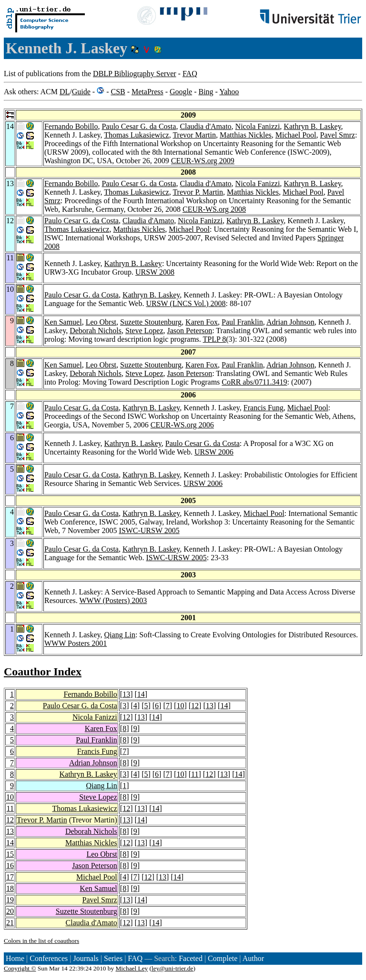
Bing (206, 92)
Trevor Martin (194, 135)
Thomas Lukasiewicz (136, 135)
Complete (223, 958)
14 (141, 694)
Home (15, 958)
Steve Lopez (144, 331)
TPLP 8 (215, 339)
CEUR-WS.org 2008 (214, 209)
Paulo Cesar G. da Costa (139, 126)
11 (195, 774)
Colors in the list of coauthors (41, 941)
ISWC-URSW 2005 (149, 530)
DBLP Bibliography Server (135, 74)
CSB (118, 92)
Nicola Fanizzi (258, 126)
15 (10, 854)
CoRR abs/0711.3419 (254, 382)
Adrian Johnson (290, 322)
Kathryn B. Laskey (312, 126)
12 (195, 706)
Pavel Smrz (338, 135)
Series (113, 958)
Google (181, 92)
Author (253, 958)
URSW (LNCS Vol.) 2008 (186, 303)
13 (126, 694)
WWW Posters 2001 (76, 643)
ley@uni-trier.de (172, 968)
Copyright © (20, 968)
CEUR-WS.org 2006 (182, 425)
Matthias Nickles (246, 135)
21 (10, 923)
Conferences (49, 958)
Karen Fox (202, 322)
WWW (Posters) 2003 (113, 600)
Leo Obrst (101, 322)
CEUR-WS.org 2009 (203, 161)
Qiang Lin (120, 635)
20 (10, 911)
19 (10, 900)
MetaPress (147, 92)
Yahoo (229, 92)
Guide (81, 92)
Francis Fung (264, 408)
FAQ (190, 74)
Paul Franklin (242, 322)
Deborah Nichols (96, 331)
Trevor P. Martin (198, 192)
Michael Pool (296, 135)
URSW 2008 (155, 272)
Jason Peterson (190, 331)
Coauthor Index (43, 672)
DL (65, 92)
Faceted (191, 958)
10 (180, 706)
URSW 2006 (214, 452)
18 (10, 888)
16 (10, 866)
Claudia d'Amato (205, 126)
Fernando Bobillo (71, 126)
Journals (86, 958)
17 (10, 877)
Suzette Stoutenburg (151, 322)
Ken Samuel (63, 322)
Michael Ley (132, 968)
